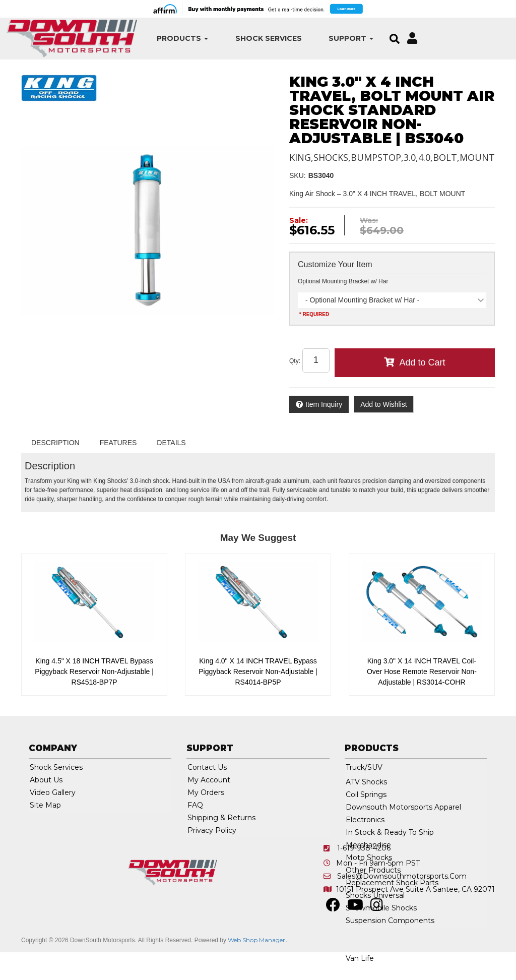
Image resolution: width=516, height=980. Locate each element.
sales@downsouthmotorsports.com (402, 876)
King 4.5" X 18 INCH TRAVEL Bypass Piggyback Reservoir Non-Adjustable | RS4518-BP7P (94, 671)
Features (118, 443)
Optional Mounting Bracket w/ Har (343, 281)
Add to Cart (422, 362)
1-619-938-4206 (364, 848)
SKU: (298, 175)
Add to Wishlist (384, 404)
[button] (171, 39)
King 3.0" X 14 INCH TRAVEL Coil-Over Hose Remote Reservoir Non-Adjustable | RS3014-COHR (422, 671)
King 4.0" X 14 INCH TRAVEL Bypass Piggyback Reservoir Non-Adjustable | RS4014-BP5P (258, 671)
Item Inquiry (324, 404)
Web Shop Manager (256, 940)
